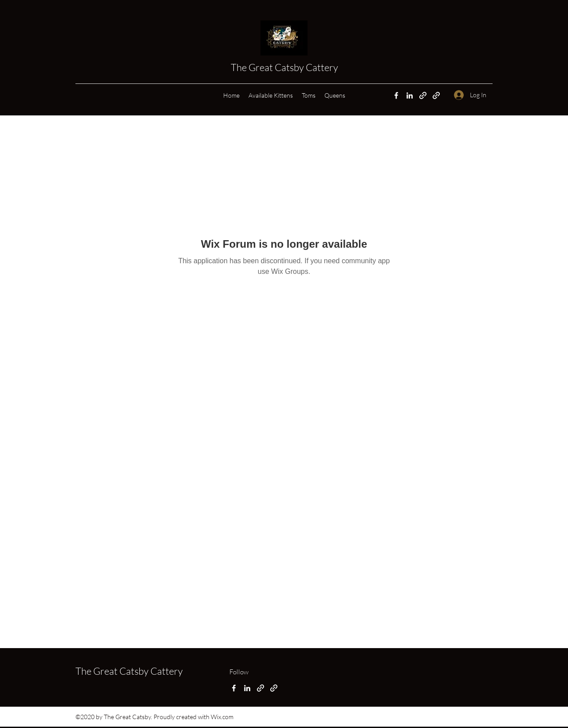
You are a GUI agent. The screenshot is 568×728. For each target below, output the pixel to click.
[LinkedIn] (410, 95)
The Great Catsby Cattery (285, 67)
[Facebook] (396, 95)
